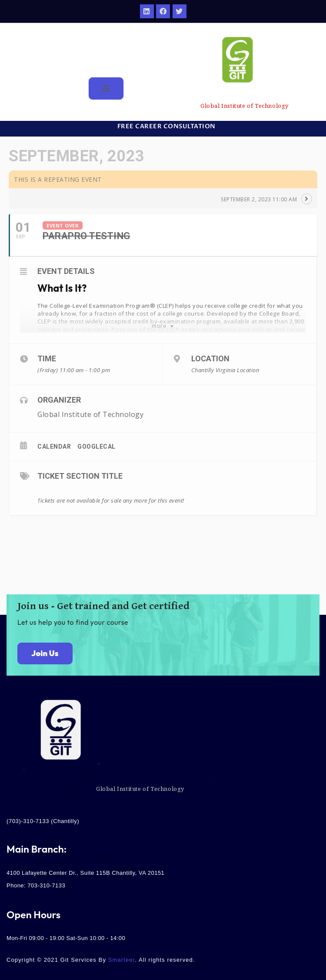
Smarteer (122, 960)
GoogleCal (96, 447)
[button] (163, 127)
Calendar (54, 447)
